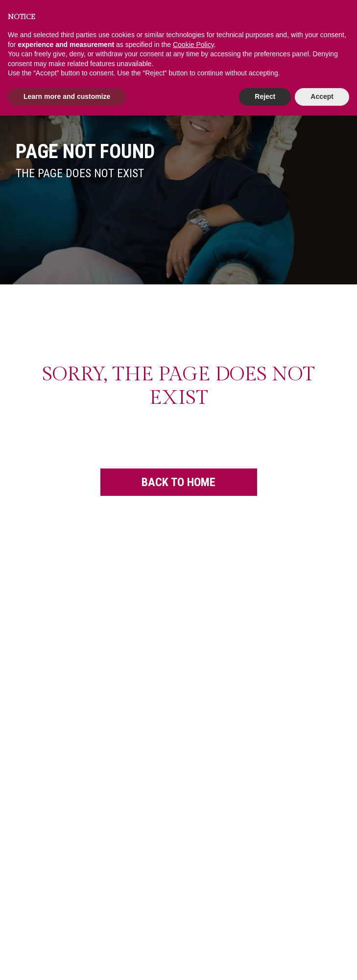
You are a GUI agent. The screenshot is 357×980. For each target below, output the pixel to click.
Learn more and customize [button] (67, 96)
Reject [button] (265, 96)
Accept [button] (322, 96)
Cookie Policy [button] (193, 45)
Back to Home (178, 471)
